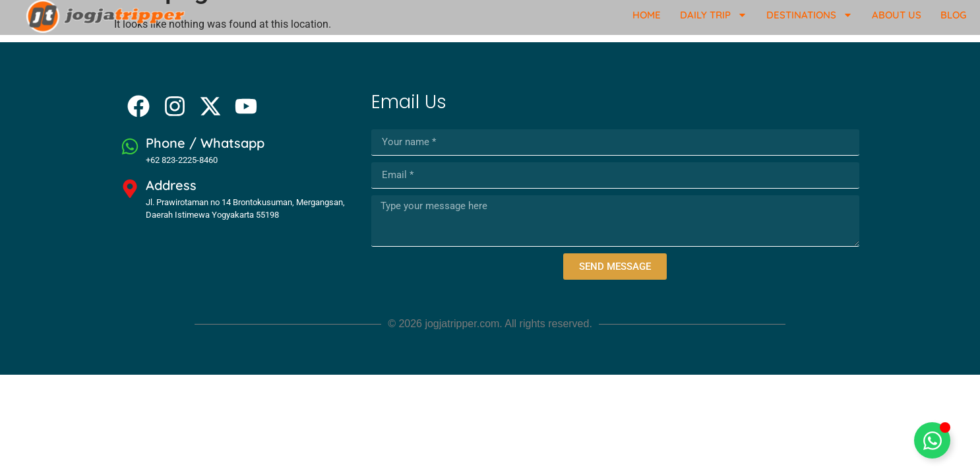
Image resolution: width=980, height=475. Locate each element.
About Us (897, 15)
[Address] (130, 189)
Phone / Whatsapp (205, 143)
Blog (953, 15)
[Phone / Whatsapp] (130, 146)
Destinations (810, 15)
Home (647, 15)
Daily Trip (714, 15)
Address (171, 185)
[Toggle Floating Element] (932, 440)
